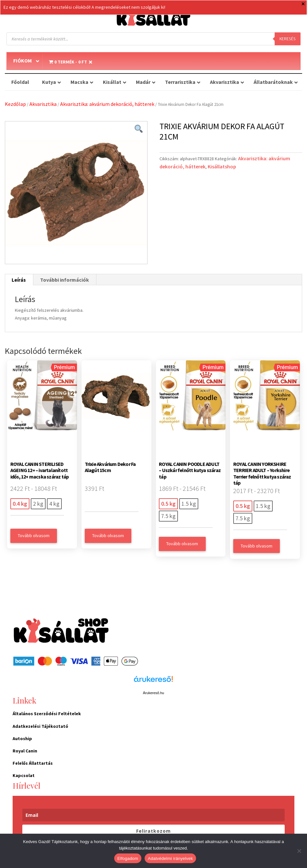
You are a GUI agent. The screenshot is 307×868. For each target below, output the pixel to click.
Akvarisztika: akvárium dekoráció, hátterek (107, 104)
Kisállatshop (222, 166)
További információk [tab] (65, 280)
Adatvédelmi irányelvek (170, 858)
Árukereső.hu (153, 693)
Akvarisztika (43, 104)
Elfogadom (128, 858)
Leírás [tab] (19, 280)
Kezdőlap (15, 104)
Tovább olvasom (34, 535)
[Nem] (299, 851)
